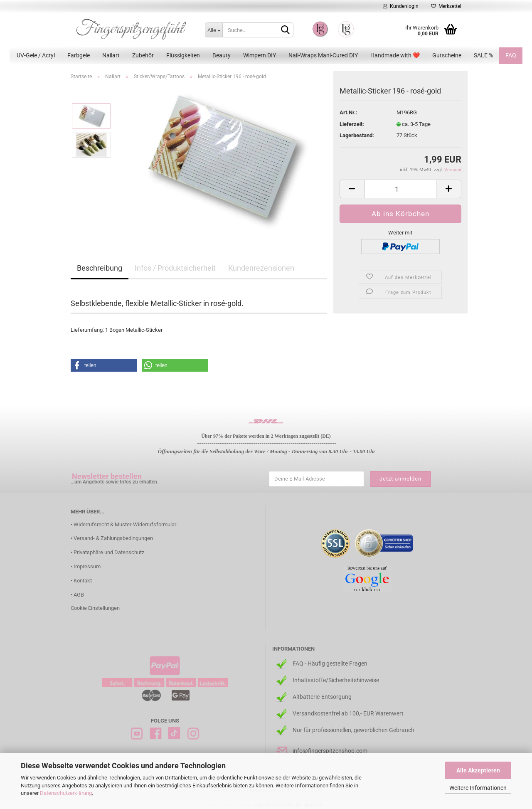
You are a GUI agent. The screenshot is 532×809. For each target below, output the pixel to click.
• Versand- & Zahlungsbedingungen (112, 538)
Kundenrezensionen (261, 268)
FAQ (511, 55)
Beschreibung (100, 268)
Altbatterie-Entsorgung (322, 697)
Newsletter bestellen (107, 476)
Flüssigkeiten (183, 55)
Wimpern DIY (260, 55)
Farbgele (79, 55)
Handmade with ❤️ (395, 55)
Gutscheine (447, 55)
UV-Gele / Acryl (36, 55)
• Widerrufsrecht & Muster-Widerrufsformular (123, 524)
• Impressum (86, 566)
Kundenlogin (401, 6)
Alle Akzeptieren (478, 770)
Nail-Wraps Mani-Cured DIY (323, 55)
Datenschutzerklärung (66, 793)
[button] (104, 365)
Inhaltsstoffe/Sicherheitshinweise (336, 680)
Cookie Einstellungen (95, 608)
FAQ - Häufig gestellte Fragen (330, 663)
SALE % (483, 55)
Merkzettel (446, 6)
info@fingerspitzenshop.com (330, 751)
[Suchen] (286, 30)
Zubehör (143, 55)
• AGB (77, 595)
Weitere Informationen (478, 788)
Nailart (111, 55)
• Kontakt (81, 581)
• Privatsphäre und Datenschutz (107, 552)
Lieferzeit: (352, 124)
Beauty (222, 55)
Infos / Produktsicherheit (175, 268)
